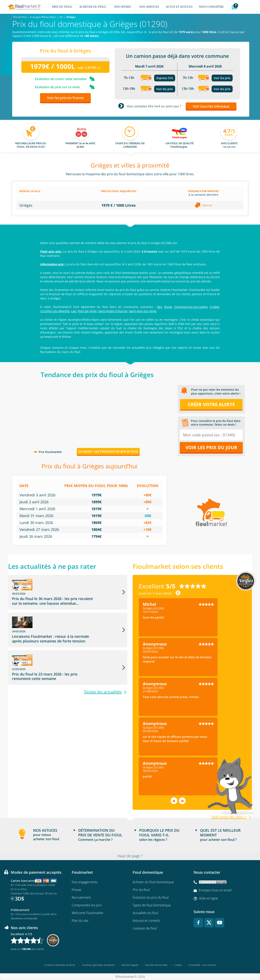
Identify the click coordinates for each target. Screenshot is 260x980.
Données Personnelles (156, 965)
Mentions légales (130, 965)
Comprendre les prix (87, 905)
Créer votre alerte (211, 404)
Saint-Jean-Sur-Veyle (143, 311)
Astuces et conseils (146, 921)
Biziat (168, 307)
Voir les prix (165, 89)
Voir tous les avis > (229, 817)
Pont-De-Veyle (87, 311)
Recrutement (81, 897)
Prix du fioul (141, 890)
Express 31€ (165, 78)
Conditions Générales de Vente (60, 965)
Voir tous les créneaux (211, 106)
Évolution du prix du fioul (151, 897)
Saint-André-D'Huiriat (113, 311)
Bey (160, 307)
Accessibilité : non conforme (202, 965)
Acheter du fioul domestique (153, 882)
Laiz (74, 311)
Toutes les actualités (103, 664)
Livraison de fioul (145, 928)
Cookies (178, 965)
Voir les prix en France (65, 98)
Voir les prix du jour (211, 447)
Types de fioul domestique (152, 905)
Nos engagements (85, 882)
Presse (76, 890)
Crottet (214, 307)
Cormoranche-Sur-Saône (191, 307)
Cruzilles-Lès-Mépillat (55, 311)
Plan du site (80, 921)
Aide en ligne (209, 898)
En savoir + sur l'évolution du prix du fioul (108, 451)
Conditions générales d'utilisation (98, 965)
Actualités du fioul (145, 913)
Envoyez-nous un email (215, 890)
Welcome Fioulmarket (87, 913)
